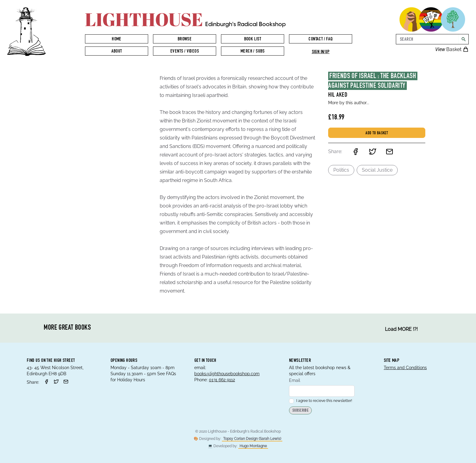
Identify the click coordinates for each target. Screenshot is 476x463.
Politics (341, 170)
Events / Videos (185, 52)
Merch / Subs (253, 52)
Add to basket (377, 133)
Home (117, 39)
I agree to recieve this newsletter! (321, 401)
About (117, 52)
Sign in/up (321, 52)
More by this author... (349, 103)
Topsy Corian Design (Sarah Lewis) (252, 439)
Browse (185, 39)
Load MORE (401, 329)
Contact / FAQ (320, 39)
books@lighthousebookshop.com (227, 374)
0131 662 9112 (222, 380)
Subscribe (300, 411)
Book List (253, 39)
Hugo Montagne (253, 446)
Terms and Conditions (405, 368)
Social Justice (377, 170)
